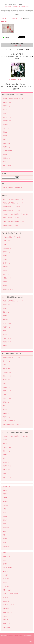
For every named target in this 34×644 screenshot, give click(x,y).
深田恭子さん (6, 365)
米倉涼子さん (6, 320)
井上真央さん (6, 256)
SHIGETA (5, 571)
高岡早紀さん (6, 440)
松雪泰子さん (6, 125)
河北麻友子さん (7, 342)
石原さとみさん (7, 241)
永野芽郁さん (6, 285)
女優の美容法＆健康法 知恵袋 (15, 636)
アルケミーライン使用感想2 (10, 594)
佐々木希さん (6, 361)
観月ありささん (7, 323)
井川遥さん (6, 110)
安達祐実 (5, 531)
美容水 (5, 162)
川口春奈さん (6, 387)
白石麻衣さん (6, 267)
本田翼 (5, 509)
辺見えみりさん (7, 372)
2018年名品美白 (7, 627)
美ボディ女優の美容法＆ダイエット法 (13, 199)
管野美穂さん (6, 158)
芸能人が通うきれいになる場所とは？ (13, 424)
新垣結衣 (5, 494)
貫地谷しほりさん (8, 143)
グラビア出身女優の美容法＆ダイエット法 (14, 222)
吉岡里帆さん (6, 136)
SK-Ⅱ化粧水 (6, 579)
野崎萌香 (5, 564)
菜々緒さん (6, 308)
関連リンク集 (6, 623)
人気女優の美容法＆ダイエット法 (12, 207)
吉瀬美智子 (6, 528)
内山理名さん (6, 406)
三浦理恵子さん (7, 447)
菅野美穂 (5, 516)
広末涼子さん (6, 128)
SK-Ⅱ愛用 (6, 575)
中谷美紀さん (6, 154)
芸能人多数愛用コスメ (9, 166)
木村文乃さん (6, 383)
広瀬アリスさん (7, 391)
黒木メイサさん (7, 376)
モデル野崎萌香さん (8, 151)
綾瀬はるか (6, 490)
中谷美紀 (5, 498)
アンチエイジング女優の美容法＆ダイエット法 (15, 214)
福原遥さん (6, 402)
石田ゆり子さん (7, 477)
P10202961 (4, 22)
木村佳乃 (5, 524)
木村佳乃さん (6, 139)
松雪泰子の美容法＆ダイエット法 (14, 18)
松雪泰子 (5, 501)
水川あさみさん (7, 380)
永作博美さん (6, 444)
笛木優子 (5, 560)
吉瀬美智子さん (7, 121)
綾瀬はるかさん (7, 102)
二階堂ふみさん (7, 278)
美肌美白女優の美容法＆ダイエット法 (17, 6)
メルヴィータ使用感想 (9, 421)
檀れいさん (6, 458)
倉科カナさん (6, 410)
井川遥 (5, 513)
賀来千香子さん (7, 466)
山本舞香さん (6, 395)
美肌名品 (5, 583)
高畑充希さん (6, 417)
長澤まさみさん (7, 305)
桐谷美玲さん (6, 327)
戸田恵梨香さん (7, 369)
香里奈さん (6, 312)
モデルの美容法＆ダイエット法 (11, 218)
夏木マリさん (6, 451)
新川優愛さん (6, 334)
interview (5, 616)
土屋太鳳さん (6, 282)
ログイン (31, 642)
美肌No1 (5, 539)
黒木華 (5, 553)
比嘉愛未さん (6, 316)
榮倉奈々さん (6, 331)
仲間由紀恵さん (7, 248)
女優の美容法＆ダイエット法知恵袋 (12, 188)
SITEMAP (5, 620)
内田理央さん (6, 346)
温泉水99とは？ (7, 590)
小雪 (4, 535)
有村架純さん (6, 271)
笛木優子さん (6, 147)
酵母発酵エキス (7, 546)
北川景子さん (6, 263)
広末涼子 (5, 520)
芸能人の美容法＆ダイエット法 (11, 225)
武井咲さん (6, 259)
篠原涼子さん (6, 274)
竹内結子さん (6, 252)
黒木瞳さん (6, 462)
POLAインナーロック (9, 605)
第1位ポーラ (6, 597)
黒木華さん (6, 113)
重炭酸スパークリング (9, 289)
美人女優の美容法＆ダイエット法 (12, 210)
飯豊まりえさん (7, 398)
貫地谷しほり (6, 556)
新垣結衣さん (6, 106)
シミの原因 (6, 601)
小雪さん (5, 132)
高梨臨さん (6, 413)
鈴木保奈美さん (7, 470)
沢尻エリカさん (7, 338)
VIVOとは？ (6, 586)
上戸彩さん (6, 244)
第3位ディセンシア (8, 612)
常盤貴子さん (6, 473)
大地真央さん (6, 455)
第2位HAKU (6, 609)
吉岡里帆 (5, 505)
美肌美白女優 (6, 487)
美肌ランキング (7, 117)
